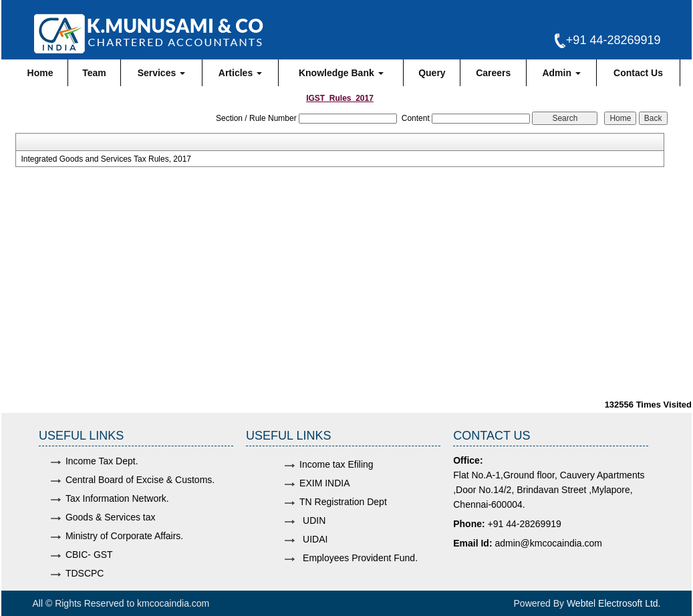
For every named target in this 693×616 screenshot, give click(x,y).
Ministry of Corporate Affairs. (124, 536)
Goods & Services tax (111, 517)
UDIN (314, 520)
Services (162, 73)
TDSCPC (85, 573)
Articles (240, 73)
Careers (493, 73)
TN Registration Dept (343, 502)
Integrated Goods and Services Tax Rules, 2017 (106, 159)
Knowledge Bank (341, 73)
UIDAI (315, 539)
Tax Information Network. (117, 498)
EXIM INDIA (324, 483)
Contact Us (638, 73)
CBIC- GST (89, 555)
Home (40, 73)
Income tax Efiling (336, 464)
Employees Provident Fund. (360, 558)
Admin (561, 73)
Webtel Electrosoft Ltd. (614, 603)
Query (432, 73)
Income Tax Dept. (102, 461)
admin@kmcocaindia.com (548, 543)
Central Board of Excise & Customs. (140, 480)
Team (94, 73)
